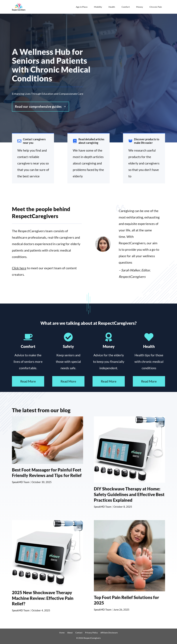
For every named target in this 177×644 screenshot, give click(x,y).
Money (140, 7)
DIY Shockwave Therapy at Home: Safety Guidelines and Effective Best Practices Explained (129, 494)
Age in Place (82, 7)
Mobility (98, 7)
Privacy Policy (91, 633)
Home (62, 633)
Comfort (126, 7)
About (70, 633)
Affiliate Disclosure (109, 633)
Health (112, 7)
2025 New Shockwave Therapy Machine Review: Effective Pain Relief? (43, 598)
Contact (79, 633)
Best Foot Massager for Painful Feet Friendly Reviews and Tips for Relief (47, 473)
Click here (19, 268)
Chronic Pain (156, 7)
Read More (28, 381)
